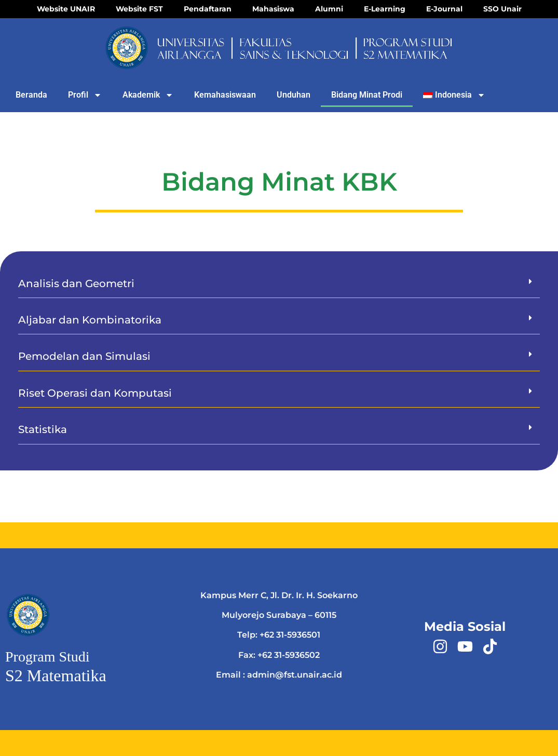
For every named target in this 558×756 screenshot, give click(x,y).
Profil (85, 95)
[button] (279, 284)
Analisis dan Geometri (76, 283)
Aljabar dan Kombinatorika (90, 320)
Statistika (43, 429)
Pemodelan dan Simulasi (84, 356)
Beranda (31, 95)
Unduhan (294, 95)
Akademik (148, 95)
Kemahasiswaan (225, 95)
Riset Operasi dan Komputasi (95, 393)
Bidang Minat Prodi (367, 95)
